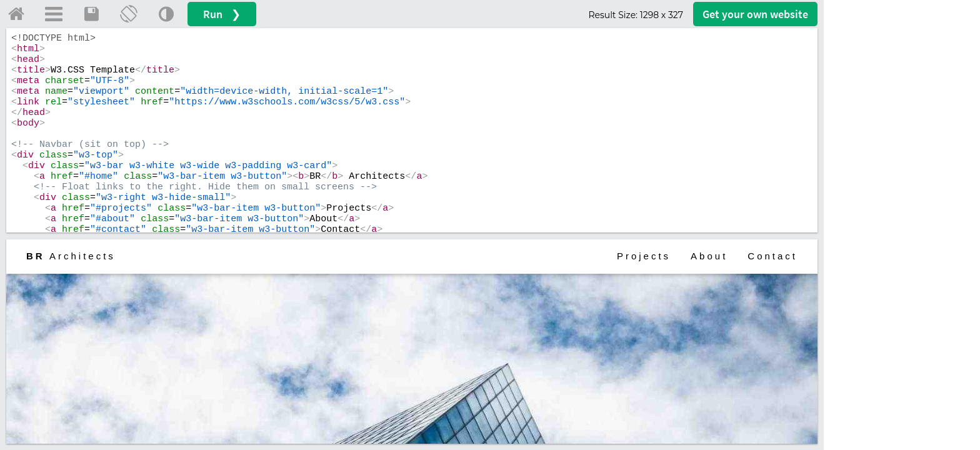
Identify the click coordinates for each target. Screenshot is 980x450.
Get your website (755, 14)
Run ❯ (222, 14)
